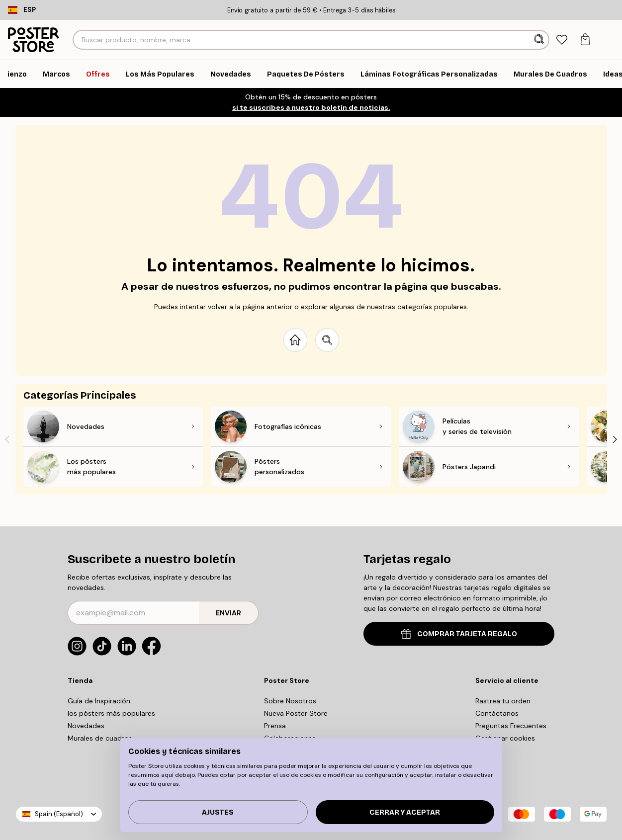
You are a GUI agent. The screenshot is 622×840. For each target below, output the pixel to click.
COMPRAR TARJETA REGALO (459, 634)
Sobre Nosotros (290, 701)
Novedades (86, 726)
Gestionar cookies (505, 738)
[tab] (562, 40)
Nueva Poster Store (296, 713)
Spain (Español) (59, 814)
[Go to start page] (295, 340)
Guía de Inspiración (99, 701)
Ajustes (218, 812)
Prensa (275, 726)
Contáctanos (497, 713)
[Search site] (327, 340)
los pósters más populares (111, 713)
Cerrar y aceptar (405, 812)
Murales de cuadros (100, 738)
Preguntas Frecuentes (511, 726)
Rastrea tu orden (503, 701)
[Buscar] (540, 40)
